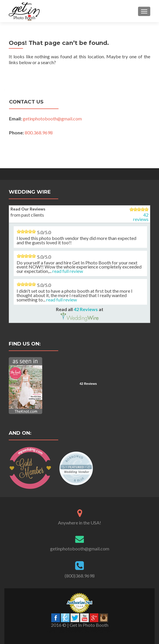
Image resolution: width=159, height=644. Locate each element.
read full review (68, 271)
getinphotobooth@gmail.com (52, 119)
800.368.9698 (39, 133)
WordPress (101, 631)
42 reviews (141, 217)
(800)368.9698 (80, 576)
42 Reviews (86, 309)
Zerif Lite (56, 631)
